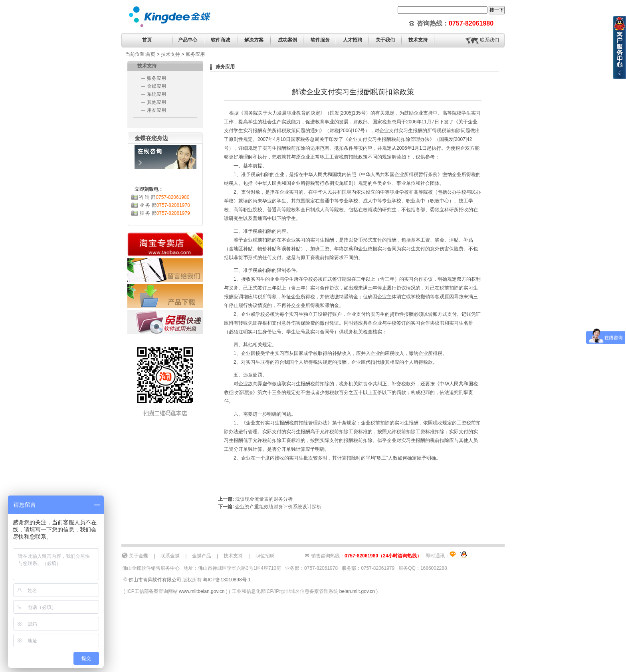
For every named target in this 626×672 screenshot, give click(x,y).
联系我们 (489, 40)
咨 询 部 (164, 197)
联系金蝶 (170, 556)
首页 (147, 40)
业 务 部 (165, 205)
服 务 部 (165, 213)
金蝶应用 (156, 86)
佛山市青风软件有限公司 (155, 580)
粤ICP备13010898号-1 (227, 580)
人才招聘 (353, 40)
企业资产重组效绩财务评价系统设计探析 (278, 507)
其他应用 (156, 102)
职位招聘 (265, 556)
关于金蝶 (139, 556)
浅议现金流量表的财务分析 (264, 499)
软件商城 (220, 40)
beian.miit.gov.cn (357, 591)
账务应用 (195, 54)
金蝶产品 (202, 556)
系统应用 (156, 94)
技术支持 (170, 54)
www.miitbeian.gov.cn (202, 591)
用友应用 (156, 110)
